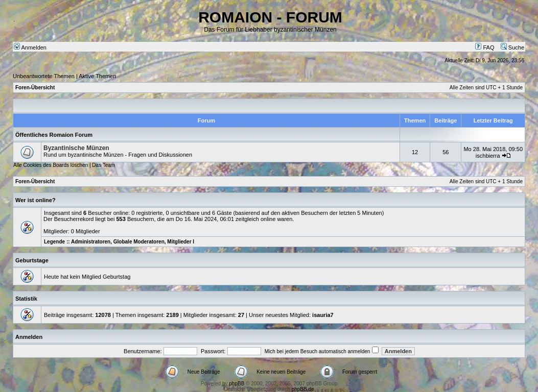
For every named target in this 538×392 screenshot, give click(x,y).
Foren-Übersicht (35, 88)
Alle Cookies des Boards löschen (51, 165)
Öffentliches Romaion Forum (54, 135)
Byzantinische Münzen (76, 148)
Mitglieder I (181, 242)
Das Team (103, 165)
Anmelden (30, 47)
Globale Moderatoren (139, 242)
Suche (512, 47)
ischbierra (488, 156)
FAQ (485, 47)
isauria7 (323, 315)
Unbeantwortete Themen (44, 76)
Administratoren (91, 242)
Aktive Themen (97, 76)
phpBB (237, 384)
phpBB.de (303, 389)
